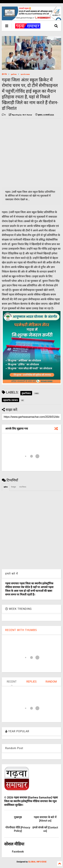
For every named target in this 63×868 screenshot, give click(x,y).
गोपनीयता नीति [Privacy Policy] (18, 829)
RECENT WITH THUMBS (21, 630)
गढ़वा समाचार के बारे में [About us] (45, 819)
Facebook (18, 852)
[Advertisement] (32, 153)
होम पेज (4, 74)
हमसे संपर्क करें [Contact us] (45, 829)
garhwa (14, 74)
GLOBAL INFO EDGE (37, 862)
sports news (25, 74)
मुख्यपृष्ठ (18, 817)
